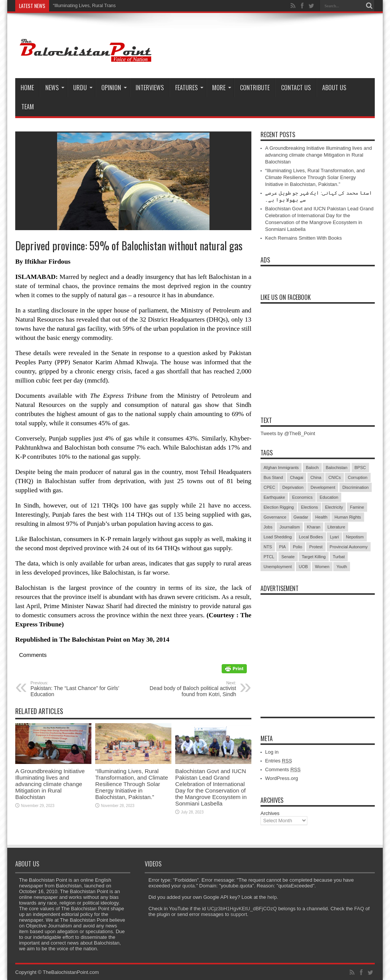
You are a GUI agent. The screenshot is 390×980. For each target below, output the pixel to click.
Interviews (150, 88)
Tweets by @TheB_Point (288, 433)
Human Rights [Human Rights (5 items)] (348, 517)
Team (28, 107)
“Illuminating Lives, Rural (78, 6)
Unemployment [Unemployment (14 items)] (278, 567)
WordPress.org (281, 778)
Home (27, 88)
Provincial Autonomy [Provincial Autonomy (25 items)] (349, 547)
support (239, 914)
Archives (270, 813)
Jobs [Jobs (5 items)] (268, 527)
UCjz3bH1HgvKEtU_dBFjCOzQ (242, 909)
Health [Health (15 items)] (321, 517)
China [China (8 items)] (316, 477)
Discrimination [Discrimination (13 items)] (356, 487)
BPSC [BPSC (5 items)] (360, 468)
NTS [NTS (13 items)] (268, 547)
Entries (279, 761)
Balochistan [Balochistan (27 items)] (336, 468)
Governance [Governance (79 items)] (275, 517)
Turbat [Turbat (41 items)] (339, 557)
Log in (272, 752)
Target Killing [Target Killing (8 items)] (314, 557)
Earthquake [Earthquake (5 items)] (274, 497)
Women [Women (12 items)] (322, 567)
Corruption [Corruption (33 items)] (357, 477)
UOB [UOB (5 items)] (304, 567)
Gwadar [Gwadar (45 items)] (301, 517)
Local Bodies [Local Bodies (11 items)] (311, 537)
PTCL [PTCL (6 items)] (269, 557)
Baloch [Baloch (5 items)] (312, 468)
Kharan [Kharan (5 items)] (314, 527)
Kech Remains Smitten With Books (304, 238)
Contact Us (296, 88)
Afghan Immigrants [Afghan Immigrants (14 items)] (281, 468)
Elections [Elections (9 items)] (309, 507)
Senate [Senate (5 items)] (288, 557)
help (272, 897)
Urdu (83, 88)
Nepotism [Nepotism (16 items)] (355, 537)
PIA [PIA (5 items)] (283, 547)
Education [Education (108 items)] (329, 497)
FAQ (359, 909)
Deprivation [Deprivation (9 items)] (293, 487)
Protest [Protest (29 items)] (316, 547)
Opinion (114, 88)
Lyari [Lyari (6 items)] (334, 537)
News (55, 88)
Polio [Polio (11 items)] (297, 547)
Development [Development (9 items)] (323, 487)
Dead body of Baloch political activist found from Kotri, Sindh (189, 689)
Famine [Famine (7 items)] (357, 507)
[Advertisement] (318, 646)
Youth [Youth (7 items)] (342, 567)
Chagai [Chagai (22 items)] (296, 477)
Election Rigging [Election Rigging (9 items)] (279, 507)
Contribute (255, 88)
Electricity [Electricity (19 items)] (334, 507)
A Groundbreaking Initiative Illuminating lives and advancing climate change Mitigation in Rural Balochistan (50, 784)
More (222, 88)
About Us (334, 88)
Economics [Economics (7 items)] (302, 497)
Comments (283, 769)
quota (189, 886)
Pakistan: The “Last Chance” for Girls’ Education (77, 689)
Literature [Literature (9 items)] (336, 527)
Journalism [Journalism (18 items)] (290, 527)
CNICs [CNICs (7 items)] (334, 477)
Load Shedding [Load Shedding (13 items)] (278, 537)
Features (189, 88)
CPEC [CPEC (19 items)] (269, 487)
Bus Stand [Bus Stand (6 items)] (273, 477)
